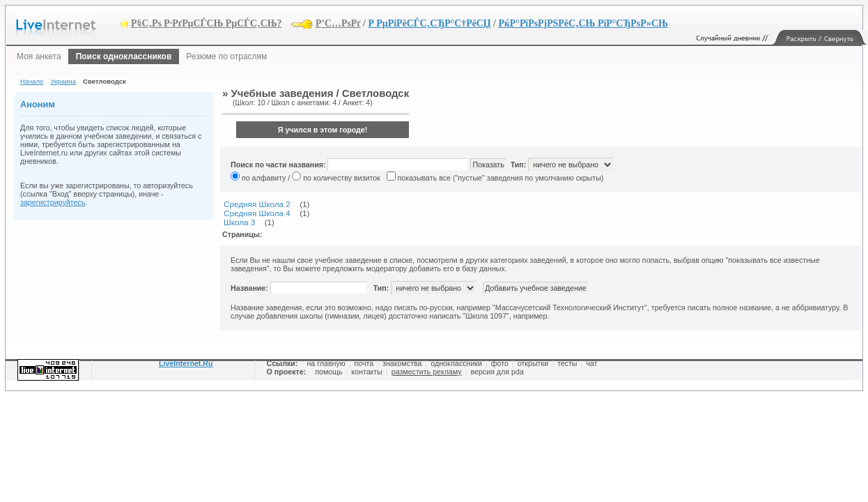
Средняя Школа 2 (257, 204)
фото (500, 363)
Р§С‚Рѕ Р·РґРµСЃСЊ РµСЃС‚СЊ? (207, 23)
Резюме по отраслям (226, 56)
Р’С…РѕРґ (338, 23)
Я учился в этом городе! (323, 130)
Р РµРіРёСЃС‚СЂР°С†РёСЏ (429, 23)
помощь (328, 372)
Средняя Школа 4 (257, 213)
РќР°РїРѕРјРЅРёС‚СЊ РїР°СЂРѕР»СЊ (583, 23)
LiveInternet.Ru (186, 363)
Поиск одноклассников (124, 56)
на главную (326, 363)
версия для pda (497, 372)
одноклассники (456, 363)
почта (364, 363)
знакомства (402, 363)
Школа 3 (239, 222)
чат (591, 363)
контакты (367, 372)
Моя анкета (39, 56)
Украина (63, 81)
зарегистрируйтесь (53, 202)
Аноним (38, 104)
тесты (567, 363)
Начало (32, 81)
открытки (533, 363)
